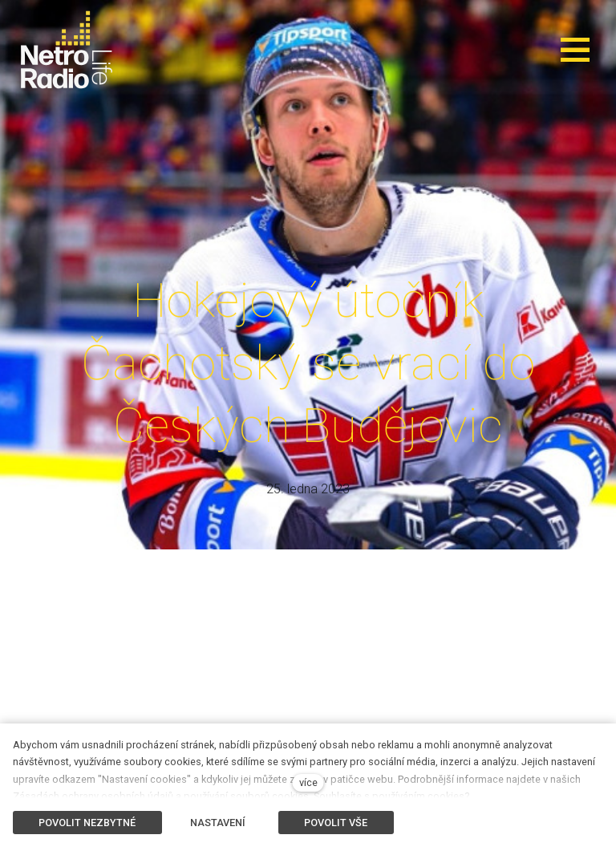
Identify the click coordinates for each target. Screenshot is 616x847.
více (308, 782)
